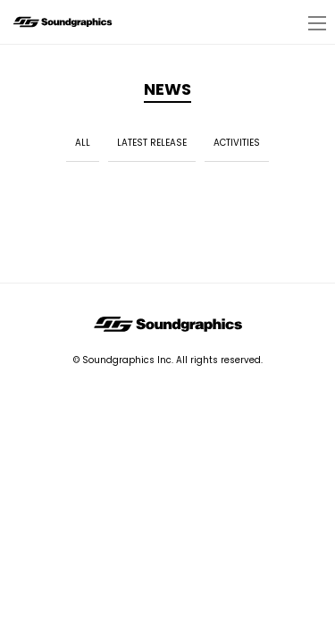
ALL (83, 143)
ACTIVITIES (237, 143)
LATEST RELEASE (152, 143)
